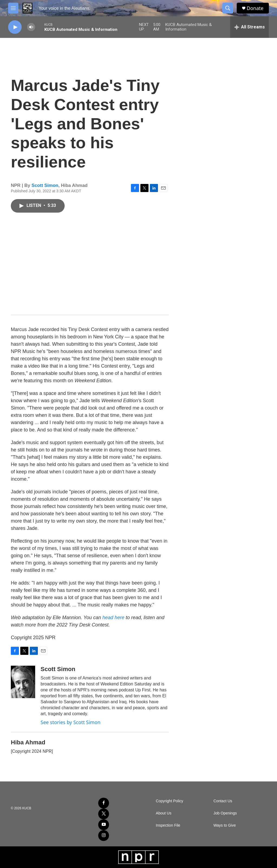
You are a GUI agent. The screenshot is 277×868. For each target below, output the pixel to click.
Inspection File (168, 825)
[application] (90, 265)
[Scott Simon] (23, 682)
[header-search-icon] (228, 8)
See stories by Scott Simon (70, 722)
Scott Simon (45, 185)
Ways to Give (225, 825)
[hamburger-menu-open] (13, 8)
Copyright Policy (169, 801)
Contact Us (223, 801)
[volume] (31, 27)
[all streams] (250, 27)
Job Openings (225, 813)
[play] (15, 27)
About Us (164, 813)
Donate (255, 8)
